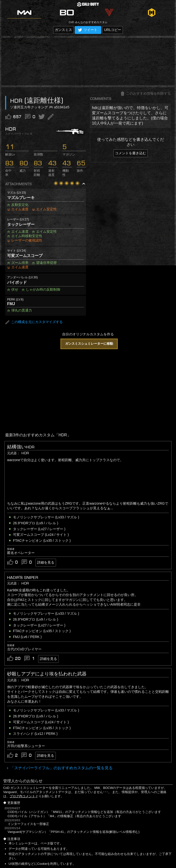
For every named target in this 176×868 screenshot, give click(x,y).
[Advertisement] (88, 62)
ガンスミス (63, 30)
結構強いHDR (21, 447)
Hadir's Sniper (23, 577)
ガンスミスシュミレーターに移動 (89, 344)
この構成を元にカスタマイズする (34, 322)
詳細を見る (46, 562)
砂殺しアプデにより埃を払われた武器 (47, 674)
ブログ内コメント (22, 796)
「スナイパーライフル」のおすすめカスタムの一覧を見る (61, 768)
